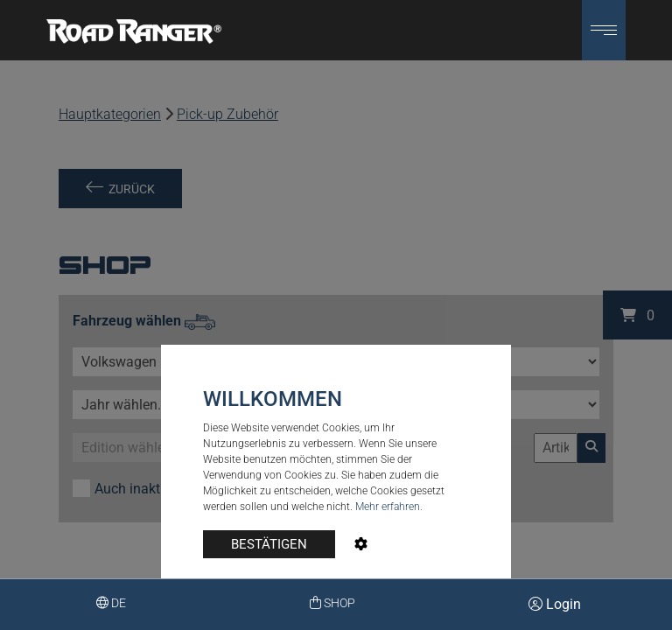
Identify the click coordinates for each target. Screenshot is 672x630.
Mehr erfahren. (389, 507)
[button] (604, 30)
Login (555, 604)
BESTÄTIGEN (269, 544)
